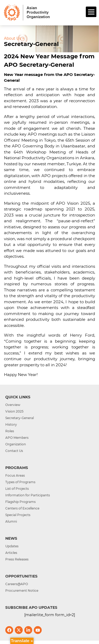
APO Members (17, 438)
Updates (12, 546)
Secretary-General (20, 418)
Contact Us (14, 451)
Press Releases (17, 559)
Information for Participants (28, 495)
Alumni (11, 521)
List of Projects (17, 489)
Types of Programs (20, 482)
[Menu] (91, 12)
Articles (11, 553)
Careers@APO (17, 584)
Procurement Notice (22, 591)
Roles (10, 431)
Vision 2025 (14, 411)
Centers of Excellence (22, 508)
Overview (13, 405)
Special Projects (18, 515)
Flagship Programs (20, 502)
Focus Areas (15, 475)
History (11, 424)
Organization (16, 444)
